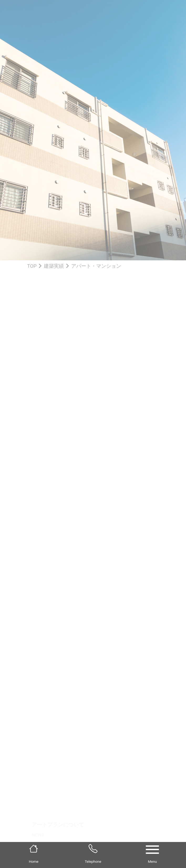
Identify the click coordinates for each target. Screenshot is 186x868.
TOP (32, 266)
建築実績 (54, 266)
